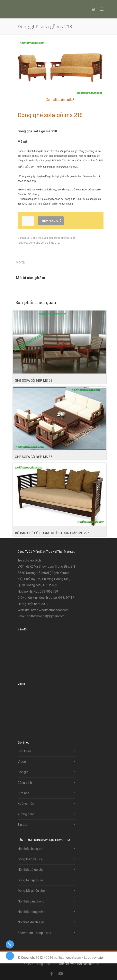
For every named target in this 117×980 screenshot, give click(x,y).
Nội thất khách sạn (31, 922)
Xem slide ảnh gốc (61, 100)
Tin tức (22, 825)
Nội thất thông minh (31, 912)
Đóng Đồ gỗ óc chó (31, 891)
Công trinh (25, 783)
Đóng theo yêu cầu (42, 238)
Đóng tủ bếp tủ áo (30, 880)
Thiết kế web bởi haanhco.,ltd (79, 964)
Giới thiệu (24, 751)
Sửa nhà (23, 793)
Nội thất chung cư (30, 849)
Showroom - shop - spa (34, 933)
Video (22, 762)
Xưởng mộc (26, 804)
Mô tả (20, 262)
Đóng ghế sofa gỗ (65, 238)
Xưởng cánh (26, 814)
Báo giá (23, 772)
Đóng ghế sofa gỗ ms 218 (44, 243)
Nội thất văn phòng (31, 901)
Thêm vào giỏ (51, 221)
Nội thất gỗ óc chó (31, 870)
